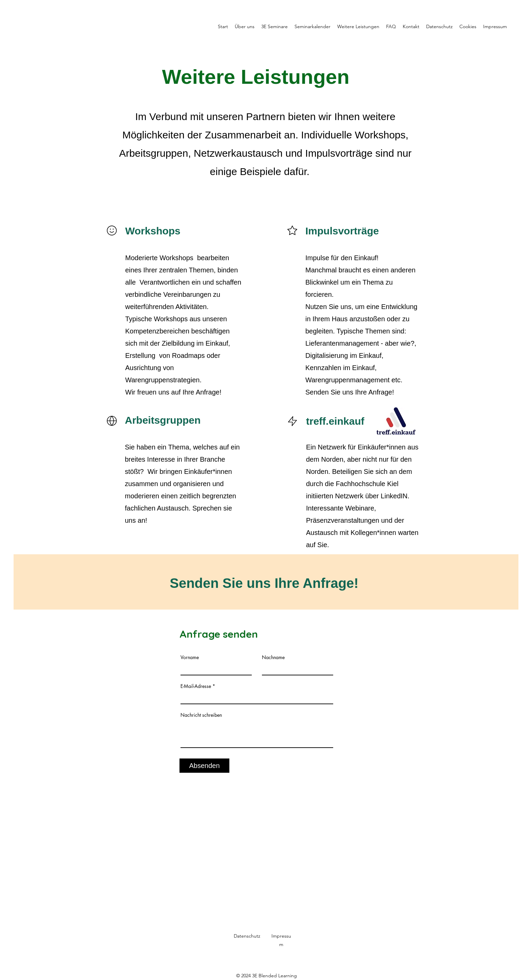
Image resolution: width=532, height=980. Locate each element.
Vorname (190, 657)
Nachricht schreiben (201, 715)
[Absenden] (204, 766)
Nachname (273, 657)
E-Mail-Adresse (196, 686)
